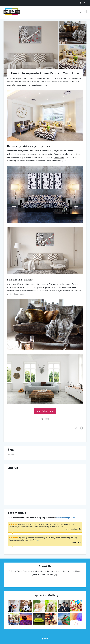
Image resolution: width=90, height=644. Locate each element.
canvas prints (59, 157)
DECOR (46, 419)
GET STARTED (45, 411)
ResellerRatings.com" (66, 518)
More (65, 527)
